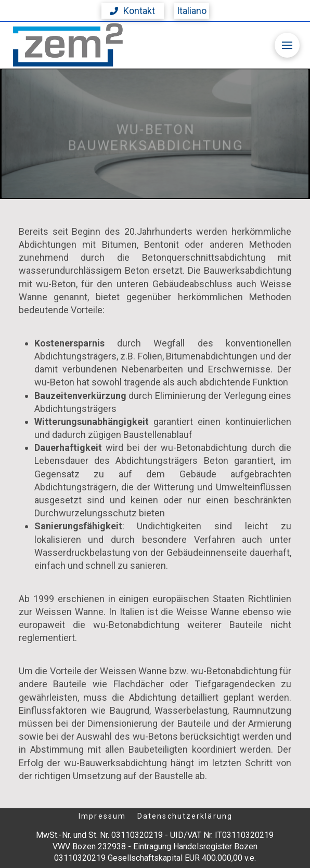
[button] (133, 11)
